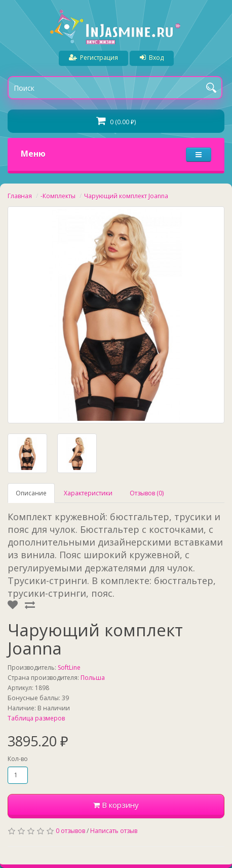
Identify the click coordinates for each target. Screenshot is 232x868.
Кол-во (18, 759)
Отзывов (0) (147, 493)
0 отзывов (70, 831)
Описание (31, 493)
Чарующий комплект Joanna (126, 196)
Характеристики (88, 493)
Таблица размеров (36, 718)
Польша (93, 678)
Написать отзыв (114, 831)
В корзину (116, 805)
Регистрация (93, 58)
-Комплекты (58, 196)
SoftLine (69, 667)
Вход (152, 58)
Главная (20, 196)
